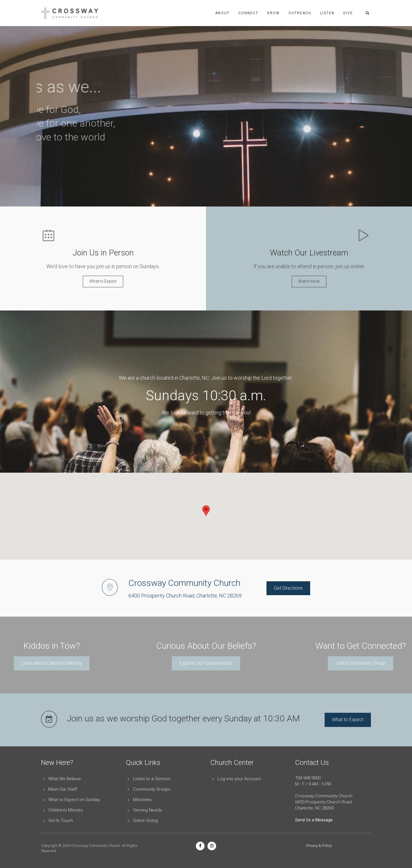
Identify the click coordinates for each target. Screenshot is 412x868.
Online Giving (145, 821)
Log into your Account (239, 779)
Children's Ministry (66, 810)
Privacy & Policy (319, 846)
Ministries (142, 800)
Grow (273, 13)
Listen (327, 13)
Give (348, 13)
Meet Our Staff (63, 789)
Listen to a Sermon (152, 779)
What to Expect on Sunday (74, 800)
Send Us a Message (314, 820)
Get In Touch (61, 821)
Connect (248, 13)
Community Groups (152, 789)
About (222, 13)
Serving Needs (148, 810)
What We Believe (65, 779)
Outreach (300, 13)
